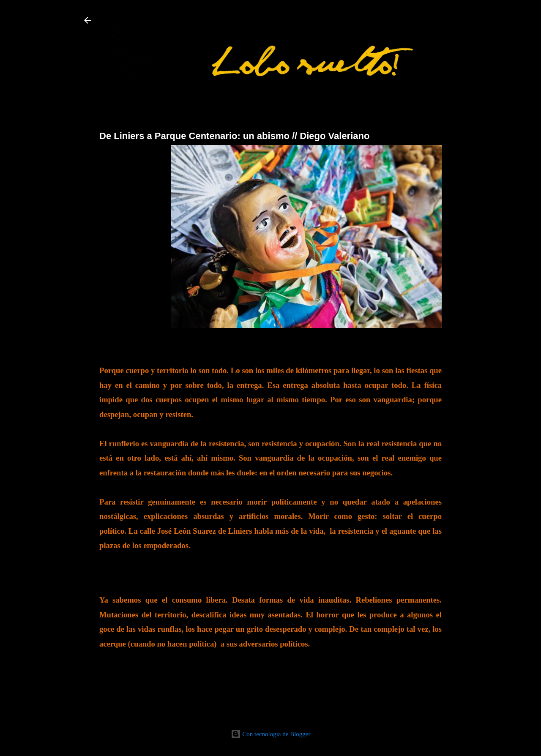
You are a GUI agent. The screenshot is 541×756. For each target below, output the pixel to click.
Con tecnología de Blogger (271, 734)
